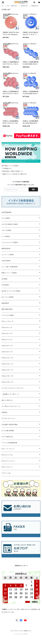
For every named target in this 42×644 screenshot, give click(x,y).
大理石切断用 (6, 261)
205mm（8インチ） (25, 6)
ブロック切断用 (6, 230)
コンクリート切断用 (8, 255)
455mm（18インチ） (8, 382)
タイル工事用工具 (7, 437)
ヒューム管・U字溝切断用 (12, 6)
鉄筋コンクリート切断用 (9, 273)
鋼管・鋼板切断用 (7, 309)
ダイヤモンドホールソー (9, 418)
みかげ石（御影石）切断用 (10, 224)
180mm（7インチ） (7, 340)
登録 (33, 189)
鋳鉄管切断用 (6, 249)
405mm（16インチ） (8, 376)
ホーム (3, 6)
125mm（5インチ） (7, 327)
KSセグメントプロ (7, 455)
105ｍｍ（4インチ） (8, 321)
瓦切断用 (4, 279)
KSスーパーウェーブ (8, 449)
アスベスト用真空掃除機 (9, 443)
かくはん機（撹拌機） (8, 431)
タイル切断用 (6, 218)
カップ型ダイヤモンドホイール (11, 406)
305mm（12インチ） (8, 364)
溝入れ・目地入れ (7, 400)
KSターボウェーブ (7, 467)
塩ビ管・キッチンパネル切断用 (11, 291)
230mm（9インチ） (7, 352)
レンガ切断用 (6, 236)
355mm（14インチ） (8, 370)
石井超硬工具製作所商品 (10, 425)
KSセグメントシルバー (9, 461)
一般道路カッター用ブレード (10, 394)
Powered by (21, 634)
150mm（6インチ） (7, 333)
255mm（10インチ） (8, 358)
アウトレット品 (6, 473)
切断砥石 (4, 412)
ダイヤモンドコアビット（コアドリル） (13, 388)
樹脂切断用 (5, 303)
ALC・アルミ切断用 (8, 297)
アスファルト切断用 (8, 315)
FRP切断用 (5, 285)
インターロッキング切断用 (10, 242)
